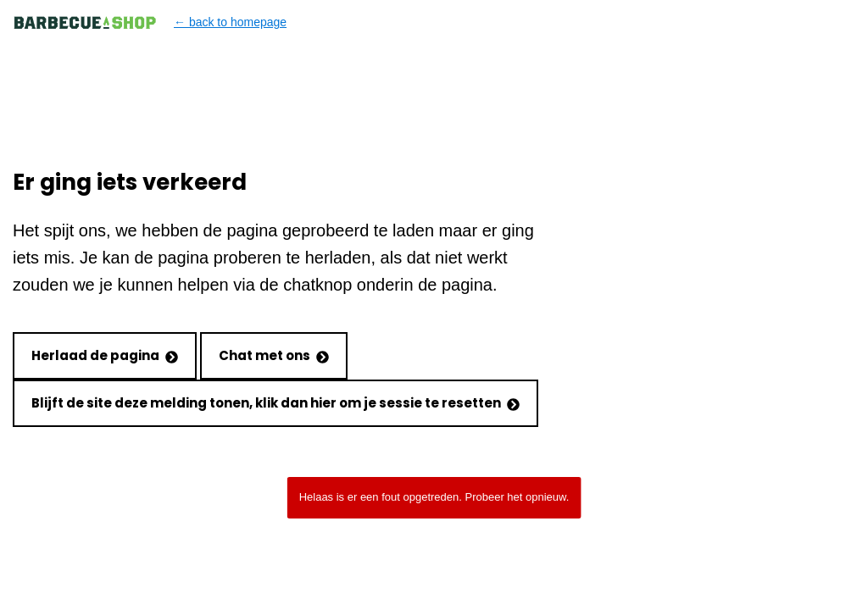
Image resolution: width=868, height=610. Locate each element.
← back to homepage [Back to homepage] (150, 22)
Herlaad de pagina (105, 355)
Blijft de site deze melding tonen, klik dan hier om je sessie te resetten (275, 403)
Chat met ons (274, 355)
